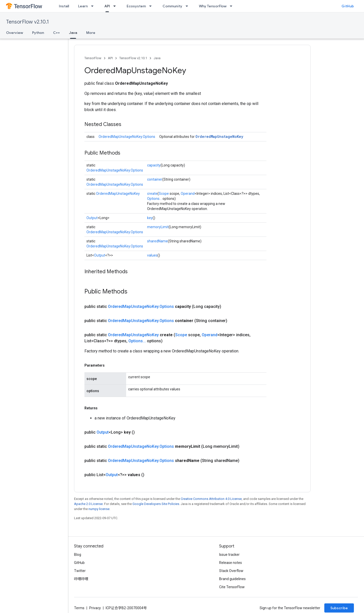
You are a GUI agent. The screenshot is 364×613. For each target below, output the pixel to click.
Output (92, 218)
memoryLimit (158, 227)
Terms (79, 608)
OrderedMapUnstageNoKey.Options (127, 137)
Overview (15, 33)
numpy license (99, 509)
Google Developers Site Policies (156, 504)
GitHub (348, 6)
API (110, 58)
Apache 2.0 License (88, 504)
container (155, 179)
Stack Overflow (231, 571)
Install (64, 6)
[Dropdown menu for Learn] (94, 6)
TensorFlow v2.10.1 (27, 22)
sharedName (157, 241)
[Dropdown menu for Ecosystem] (152, 6)
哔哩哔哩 (81, 579)
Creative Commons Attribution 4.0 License (211, 499)
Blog (78, 555)
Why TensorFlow (213, 6)
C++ (56, 33)
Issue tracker (229, 555)
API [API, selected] (107, 6)
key (150, 218)
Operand (188, 194)
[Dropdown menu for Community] (188, 6)
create (152, 194)
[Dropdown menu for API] (116, 6)
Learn (83, 6)
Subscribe (339, 608)
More (91, 33)
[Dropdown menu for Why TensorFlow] (233, 6)
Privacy (95, 608)
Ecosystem (136, 6)
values (152, 255)
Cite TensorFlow (232, 587)
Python (38, 33)
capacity (154, 165)
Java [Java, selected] (73, 33)
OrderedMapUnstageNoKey (219, 136)
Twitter (80, 571)
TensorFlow (93, 58)
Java (157, 58)
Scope (164, 194)
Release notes (231, 563)
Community (172, 6)
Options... (154, 199)
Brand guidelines (232, 579)
